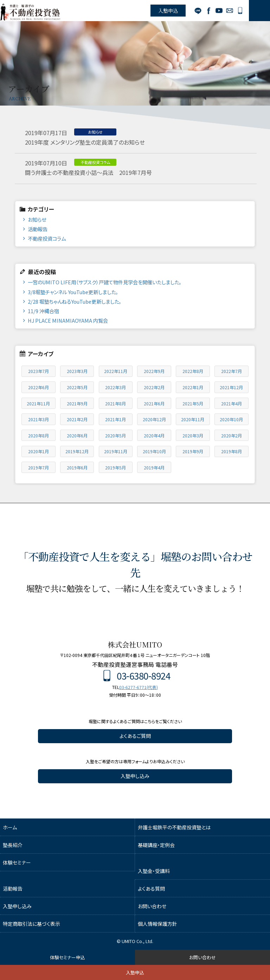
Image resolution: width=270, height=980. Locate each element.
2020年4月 (154, 435)
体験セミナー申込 (67, 957)
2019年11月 (116, 451)
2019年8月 (232, 451)
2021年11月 (38, 403)
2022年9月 (154, 371)
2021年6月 (154, 403)
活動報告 (38, 229)
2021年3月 (38, 419)
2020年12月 (154, 419)
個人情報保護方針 (157, 924)
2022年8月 (193, 371)
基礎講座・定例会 (156, 845)
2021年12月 (231, 387)
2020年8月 (38, 435)
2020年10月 (231, 419)
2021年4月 (232, 403)
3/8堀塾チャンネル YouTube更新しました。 (73, 292)
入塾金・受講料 (154, 871)
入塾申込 (168, 11)
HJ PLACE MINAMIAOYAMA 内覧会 (68, 320)
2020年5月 (115, 435)
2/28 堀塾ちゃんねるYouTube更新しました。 (75, 301)
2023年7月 (38, 371)
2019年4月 (154, 467)
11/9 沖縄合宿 (43, 311)
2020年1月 (38, 451)
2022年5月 (77, 387)
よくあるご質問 (135, 736)
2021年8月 (115, 403)
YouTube (219, 11)
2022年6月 (38, 387)
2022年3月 (115, 387)
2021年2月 (77, 419)
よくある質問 (151, 889)
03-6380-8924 (240, 11)
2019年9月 (193, 451)
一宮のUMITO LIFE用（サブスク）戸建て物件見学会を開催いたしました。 (105, 282)
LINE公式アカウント (198, 11)
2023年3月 (77, 371)
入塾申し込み (135, 776)
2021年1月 (115, 419)
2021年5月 (193, 403)
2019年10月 (154, 451)
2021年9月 (77, 403)
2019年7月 (38, 467)
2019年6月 (77, 467)
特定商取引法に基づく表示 (31, 924)
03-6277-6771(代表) (139, 687)
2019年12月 (77, 451)
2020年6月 (77, 435)
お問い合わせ (230, 11)
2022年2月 (154, 387)
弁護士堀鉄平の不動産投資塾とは (174, 827)
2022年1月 (193, 387)
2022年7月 (232, 371)
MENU (259, 11)
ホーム (10, 827)
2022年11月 (116, 371)
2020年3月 (193, 435)
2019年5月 (115, 467)
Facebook (208, 11)
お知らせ (37, 219)
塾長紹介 (13, 845)
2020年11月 (193, 419)
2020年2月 (232, 435)
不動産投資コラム (47, 238)
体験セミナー (17, 862)
